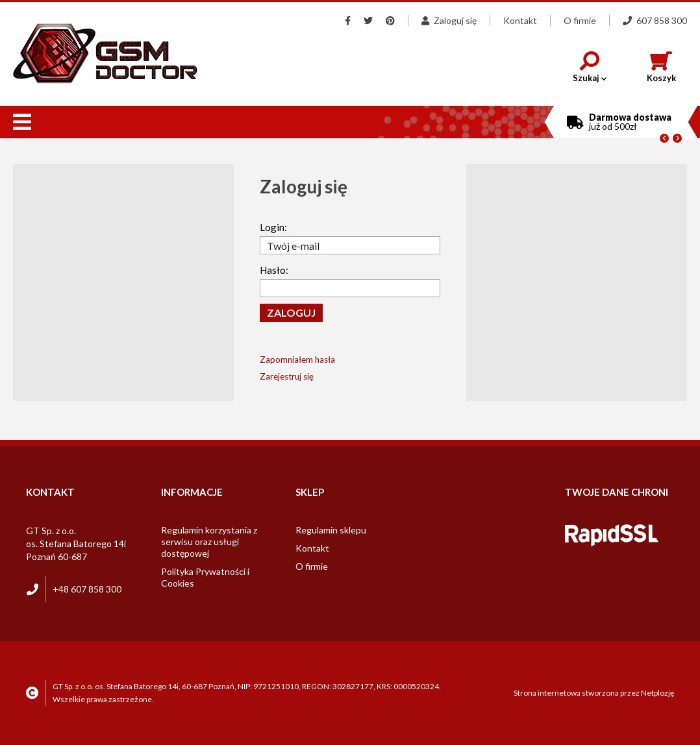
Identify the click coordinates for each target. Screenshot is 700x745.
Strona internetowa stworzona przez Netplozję (594, 693)
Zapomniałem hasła (297, 360)
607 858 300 (655, 20)
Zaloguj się (449, 20)
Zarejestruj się (287, 376)
